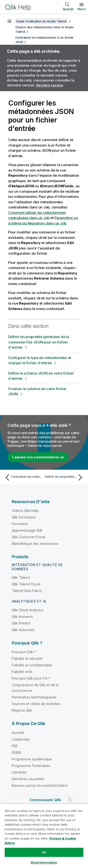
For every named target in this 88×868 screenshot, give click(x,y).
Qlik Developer (24, 517)
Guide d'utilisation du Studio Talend (41, 21)
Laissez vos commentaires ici (38, 457)
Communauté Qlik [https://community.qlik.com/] (45, 800)
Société (18, 733)
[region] (44, 836)
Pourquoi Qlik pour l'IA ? (31, 678)
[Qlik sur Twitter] (70, 800)
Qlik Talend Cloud (26, 584)
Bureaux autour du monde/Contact (40, 785)
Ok (44, 852)
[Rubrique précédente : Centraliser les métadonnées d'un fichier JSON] (23, 477)
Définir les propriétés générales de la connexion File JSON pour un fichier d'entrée (39, 342)
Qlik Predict (21, 623)
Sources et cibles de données (36, 704)
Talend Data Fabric (27, 591)
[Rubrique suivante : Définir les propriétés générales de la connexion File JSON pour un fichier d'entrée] (65, 477)
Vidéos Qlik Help (25, 511)
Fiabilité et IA (22, 672)
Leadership (21, 739)
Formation (20, 524)
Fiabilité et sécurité (27, 658)
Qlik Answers (22, 617)
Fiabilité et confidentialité (32, 665)
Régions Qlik (22, 710)
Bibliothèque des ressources (35, 544)
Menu (82, 9)
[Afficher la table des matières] (9, 21)
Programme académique (32, 759)
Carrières (19, 772)
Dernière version (50, 85)
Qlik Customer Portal (28, 537)
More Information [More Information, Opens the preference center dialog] (44, 862)
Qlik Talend (21, 577)
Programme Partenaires (31, 766)
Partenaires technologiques (34, 697)
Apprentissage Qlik (27, 530)
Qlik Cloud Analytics (28, 610)
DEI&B (16, 752)
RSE (15, 746)
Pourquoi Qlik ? (24, 652)
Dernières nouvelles (28, 779)
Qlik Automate (23, 630)
